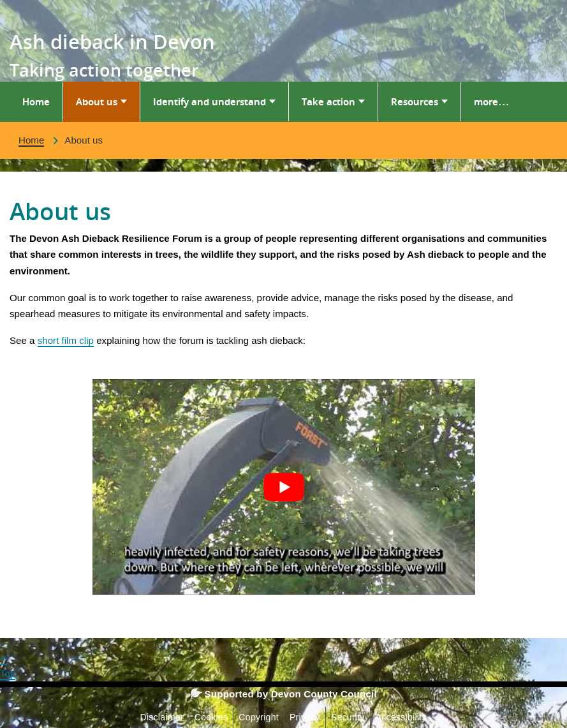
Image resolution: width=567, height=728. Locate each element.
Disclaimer (161, 717)
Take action (328, 101)
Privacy (305, 717)
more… (491, 101)
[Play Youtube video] (284, 487)
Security (348, 717)
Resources (415, 101)
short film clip (66, 340)
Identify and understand (210, 101)
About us (97, 101)
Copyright (259, 717)
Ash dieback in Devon (112, 41)
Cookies (211, 717)
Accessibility (401, 717)
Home (36, 101)
